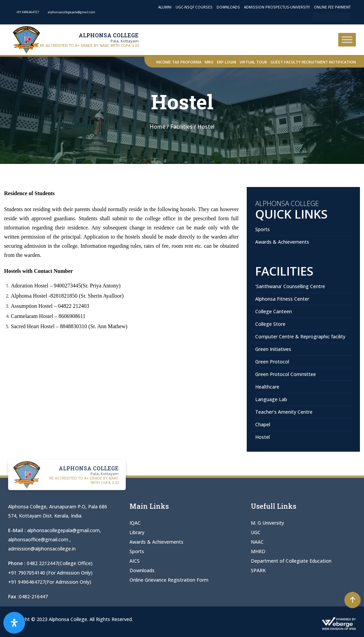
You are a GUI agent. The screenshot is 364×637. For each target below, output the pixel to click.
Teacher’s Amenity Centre (284, 412)
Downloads (228, 7)
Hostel (262, 437)
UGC (256, 532)
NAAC (257, 542)
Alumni (165, 7)
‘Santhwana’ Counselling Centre (290, 286)
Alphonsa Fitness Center (282, 299)
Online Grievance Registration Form (169, 580)
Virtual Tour (253, 62)
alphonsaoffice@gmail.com (39, 539)
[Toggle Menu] (347, 40)
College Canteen (274, 311)
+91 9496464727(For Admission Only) (50, 582)
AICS (135, 561)
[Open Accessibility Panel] (14, 623)
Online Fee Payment (332, 7)
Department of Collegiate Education (291, 561)
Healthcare (267, 387)
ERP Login (227, 62)
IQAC (135, 523)
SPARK (258, 570)
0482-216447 (33, 596)
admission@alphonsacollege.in (42, 549)
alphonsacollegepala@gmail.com (63, 530)
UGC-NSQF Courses (194, 7)
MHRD (258, 551)
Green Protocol (272, 362)
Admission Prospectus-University (277, 7)
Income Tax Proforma (179, 62)
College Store (270, 324)
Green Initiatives (273, 349)
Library (137, 532)
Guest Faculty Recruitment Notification (313, 62)
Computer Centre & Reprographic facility (300, 336)
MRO (209, 62)
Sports (262, 229)
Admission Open (331, 17)
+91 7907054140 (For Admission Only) (50, 572)
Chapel (263, 424)
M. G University (267, 523)
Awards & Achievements (282, 242)
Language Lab (271, 399)
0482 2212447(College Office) (60, 563)
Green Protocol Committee (286, 374)
